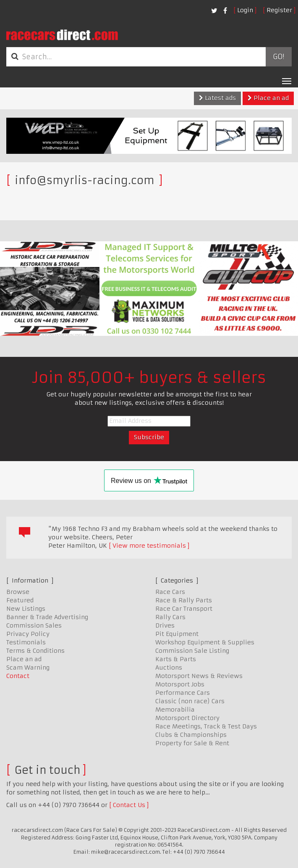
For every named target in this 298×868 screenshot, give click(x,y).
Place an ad (268, 98)
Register (279, 10)
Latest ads (217, 98)
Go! (278, 57)
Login (245, 10)
